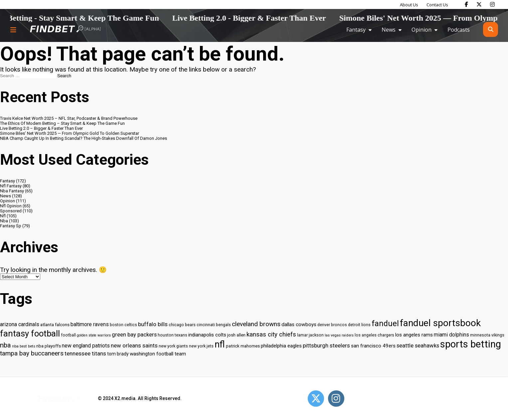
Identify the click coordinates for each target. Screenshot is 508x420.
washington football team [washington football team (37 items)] (158, 354)
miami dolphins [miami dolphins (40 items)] (451, 335)
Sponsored (11, 211)
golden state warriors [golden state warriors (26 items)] (94, 335)
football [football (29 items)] (68, 335)
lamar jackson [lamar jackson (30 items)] (310, 335)
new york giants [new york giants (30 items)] (173, 346)
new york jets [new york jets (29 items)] (201, 346)
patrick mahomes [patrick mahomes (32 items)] (243, 346)
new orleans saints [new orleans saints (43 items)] (134, 345)
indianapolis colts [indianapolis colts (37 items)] (207, 335)
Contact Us (437, 5)
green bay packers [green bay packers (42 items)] (134, 335)
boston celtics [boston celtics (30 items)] (123, 325)
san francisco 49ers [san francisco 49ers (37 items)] (373, 346)
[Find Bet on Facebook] (466, 4)
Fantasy (356, 30)
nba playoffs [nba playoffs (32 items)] (49, 346)
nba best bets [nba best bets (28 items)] (24, 346)
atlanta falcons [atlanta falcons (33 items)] (55, 324)
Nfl (3, 216)
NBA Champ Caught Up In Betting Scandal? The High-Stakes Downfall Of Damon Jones (84, 138)
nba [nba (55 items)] (5, 345)
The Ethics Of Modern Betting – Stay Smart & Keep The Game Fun (62, 123)
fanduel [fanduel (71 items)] (385, 323)
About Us (409, 5)
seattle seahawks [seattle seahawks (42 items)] (418, 346)
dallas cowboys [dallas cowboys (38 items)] (299, 324)
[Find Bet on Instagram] (492, 4)
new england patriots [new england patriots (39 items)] (86, 346)
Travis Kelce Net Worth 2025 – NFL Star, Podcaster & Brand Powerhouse (69, 118)
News (389, 30)
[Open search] (491, 29)
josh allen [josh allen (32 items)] (236, 335)
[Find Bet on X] (479, 4)
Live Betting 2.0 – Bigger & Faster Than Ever (41, 128)
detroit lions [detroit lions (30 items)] (359, 325)
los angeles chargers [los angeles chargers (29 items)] (374, 335)
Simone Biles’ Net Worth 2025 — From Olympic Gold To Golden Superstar (70, 133)
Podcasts (459, 30)
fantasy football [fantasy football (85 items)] (30, 333)
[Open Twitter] (316, 399)
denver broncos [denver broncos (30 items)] (332, 325)
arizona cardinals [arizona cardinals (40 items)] (20, 324)
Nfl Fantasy (11, 186)
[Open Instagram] (336, 399)
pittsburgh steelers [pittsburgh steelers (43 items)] (326, 345)
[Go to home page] (65, 29)
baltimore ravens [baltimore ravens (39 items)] (90, 324)
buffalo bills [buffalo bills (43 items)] (153, 324)
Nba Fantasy (12, 191)
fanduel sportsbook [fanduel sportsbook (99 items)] (440, 323)
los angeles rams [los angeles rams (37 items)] (414, 335)
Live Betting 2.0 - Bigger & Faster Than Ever (280, 18)
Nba (4, 221)
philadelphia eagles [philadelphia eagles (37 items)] (281, 346)
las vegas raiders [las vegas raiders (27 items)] (339, 335)
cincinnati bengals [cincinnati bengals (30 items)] (214, 325)
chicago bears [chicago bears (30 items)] (182, 325)
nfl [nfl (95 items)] (220, 344)
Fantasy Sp (11, 226)
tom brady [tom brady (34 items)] (118, 354)
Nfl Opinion (11, 206)
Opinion (422, 30)
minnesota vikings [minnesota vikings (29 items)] (487, 335)
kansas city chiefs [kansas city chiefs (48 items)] (271, 334)
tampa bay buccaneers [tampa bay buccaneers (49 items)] (32, 353)
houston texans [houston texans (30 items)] (172, 335)
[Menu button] (13, 30)
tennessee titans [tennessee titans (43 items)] (85, 353)
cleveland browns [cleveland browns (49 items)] (256, 324)
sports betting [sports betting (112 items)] (471, 344)
